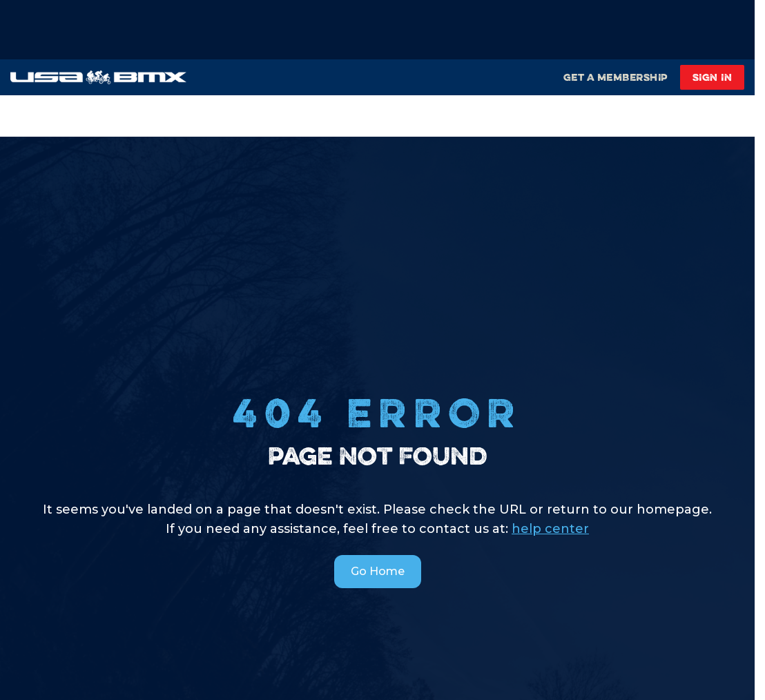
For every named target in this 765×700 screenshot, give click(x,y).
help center (550, 529)
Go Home (378, 571)
